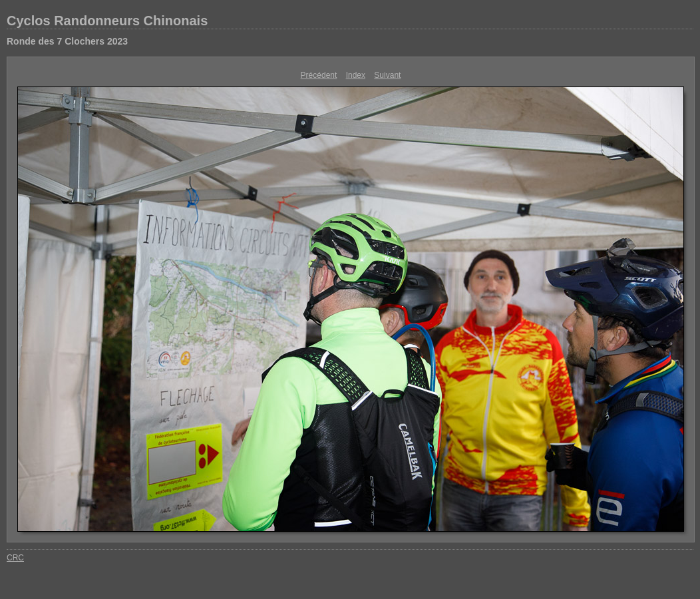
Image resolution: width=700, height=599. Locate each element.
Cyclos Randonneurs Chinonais (107, 21)
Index (356, 75)
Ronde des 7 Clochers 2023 (67, 41)
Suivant (387, 75)
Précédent (319, 75)
